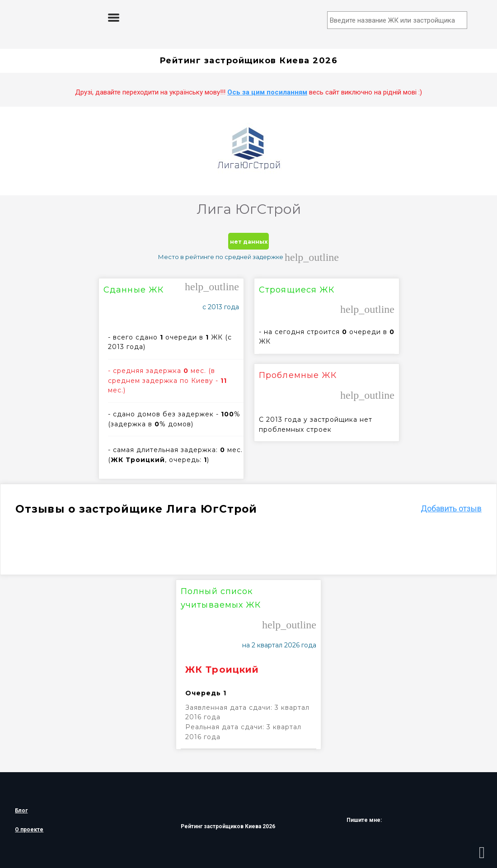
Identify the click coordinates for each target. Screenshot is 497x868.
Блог (21, 811)
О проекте (29, 830)
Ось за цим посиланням (267, 92)
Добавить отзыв (451, 508)
